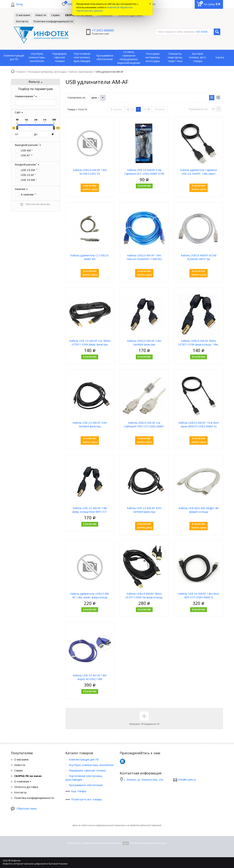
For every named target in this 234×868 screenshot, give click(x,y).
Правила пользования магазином (102, 843)
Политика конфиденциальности (149, 843)
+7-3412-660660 (103, 30)
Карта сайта (74, 843)
